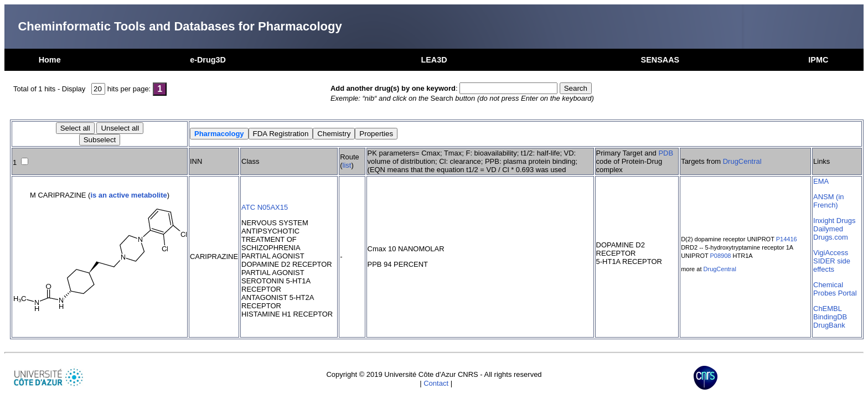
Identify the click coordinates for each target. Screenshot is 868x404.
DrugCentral (742, 161)
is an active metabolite (128, 195)
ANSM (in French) (828, 201)
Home (50, 60)
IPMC (818, 60)
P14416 (787, 239)
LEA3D (434, 60)
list (347, 165)
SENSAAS (660, 60)
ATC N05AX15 (265, 207)
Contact (436, 383)
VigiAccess (831, 253)
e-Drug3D (208, 60)
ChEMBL (828, 309)
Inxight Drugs (834, 221)
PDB (666, 153)
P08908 (721, 256)
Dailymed (828, 229)
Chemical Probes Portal (835, 289)
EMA (821, 181)
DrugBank (829, 325)
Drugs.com (831, 237)
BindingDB (830, 317)
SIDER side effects (832, 265)
